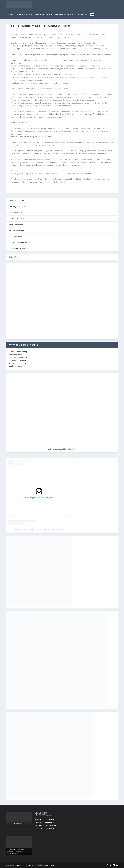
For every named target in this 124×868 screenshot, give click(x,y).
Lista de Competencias (18, 357)
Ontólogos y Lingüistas (18, 360)
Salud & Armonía (15, 236)
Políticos (38, 828)
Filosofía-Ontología (16, 218)
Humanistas (51, 825)
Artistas (38, 820)
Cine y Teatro (48, 820)
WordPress (49, 865)
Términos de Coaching (18, 352)
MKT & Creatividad (16, 230)
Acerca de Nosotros (20, 14)
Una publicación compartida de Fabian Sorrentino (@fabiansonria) (39, 529)
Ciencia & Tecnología (17, 201)
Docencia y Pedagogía (17, 363)
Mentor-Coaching (16, 224)
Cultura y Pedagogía (17, 207)
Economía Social (15, 213)
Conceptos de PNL (16, 355)
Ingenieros (49, 822)
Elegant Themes (23, 865)
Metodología (44, 14)
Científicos (39, 822)
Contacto (84, 14)
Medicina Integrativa (17, 366)
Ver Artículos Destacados (19, 248)
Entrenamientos (65, 14)
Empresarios (49, 828)
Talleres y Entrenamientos (19, 242)
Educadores (40, 825)
